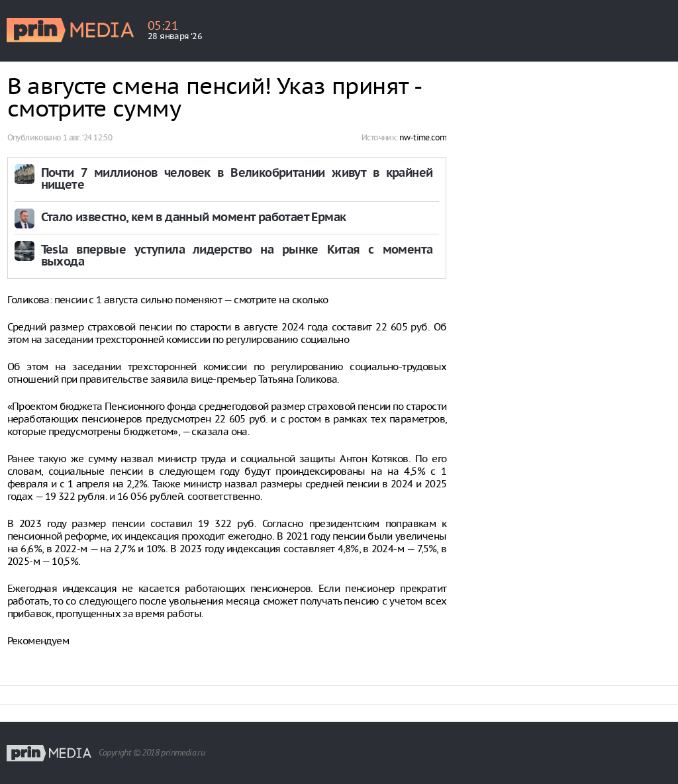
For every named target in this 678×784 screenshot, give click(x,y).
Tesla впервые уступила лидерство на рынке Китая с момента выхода (237, 257)
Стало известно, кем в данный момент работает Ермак (194, 218)
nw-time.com (423, 137)
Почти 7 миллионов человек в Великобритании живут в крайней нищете (237, 180)
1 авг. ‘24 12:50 (87, 137)
